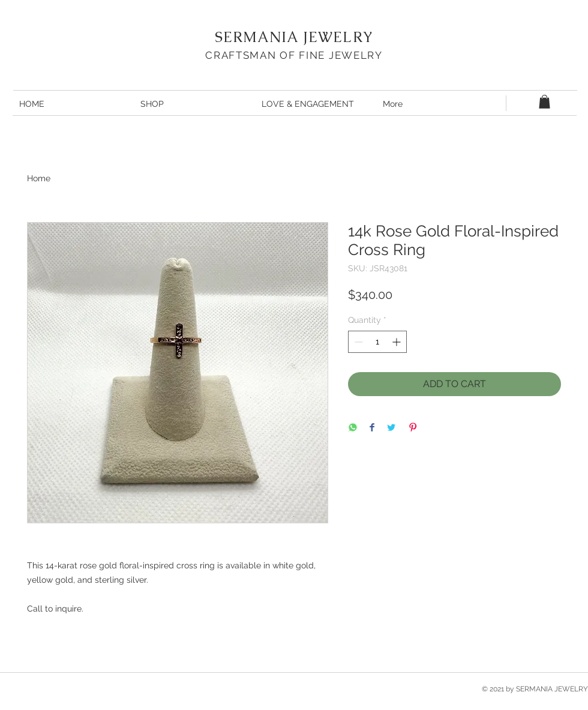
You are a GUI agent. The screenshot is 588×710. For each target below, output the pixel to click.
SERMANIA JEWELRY (294, 37)
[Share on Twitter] (391, 428)
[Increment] (397, 342)
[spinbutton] (377, 342)
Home (39, 178)
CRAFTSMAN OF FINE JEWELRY (294, 55)
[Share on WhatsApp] (353, 428)
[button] (544, 102)
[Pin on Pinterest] (413, 428)
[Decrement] (357, 342)
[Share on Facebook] (372, 428)
